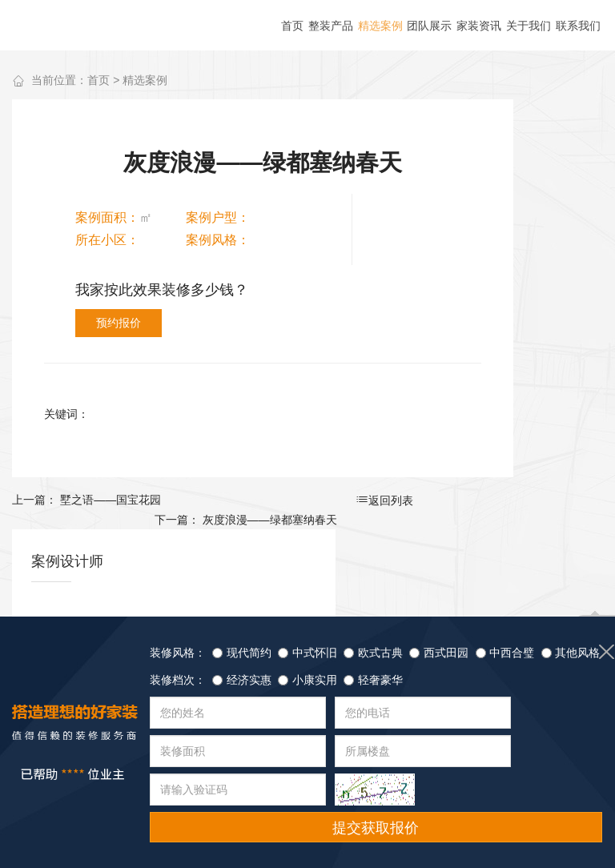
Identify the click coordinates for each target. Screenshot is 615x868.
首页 (98, 81)
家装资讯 (270, 802)
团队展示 (195, 802)
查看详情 (547, 380)
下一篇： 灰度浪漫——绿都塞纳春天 (365, 454)
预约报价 (294, 277)
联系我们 (344, 802)
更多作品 (540, 211)
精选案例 (145, 81)
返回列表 (232, 455)
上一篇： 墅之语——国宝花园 (86, 454)
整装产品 (48, 802)
